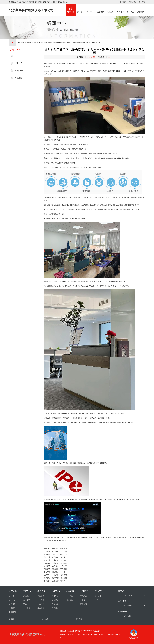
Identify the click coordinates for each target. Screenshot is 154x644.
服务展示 (47, 578)
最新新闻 (19, 56)
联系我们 (123, 2)
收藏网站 (133, 2)
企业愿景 (55, 575)
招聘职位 (47, 563)
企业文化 (140, 8)
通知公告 (19, 71)
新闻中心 (91, 8)
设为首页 (142, 2)
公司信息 (47, 581)
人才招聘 (69, 596)
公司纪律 (47, 572)
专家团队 (55, 560)
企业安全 (64, 572)
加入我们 (55, 566)
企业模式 (64, 560)
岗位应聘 (55, 569)
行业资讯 (19, 63)
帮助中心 (64, 581)
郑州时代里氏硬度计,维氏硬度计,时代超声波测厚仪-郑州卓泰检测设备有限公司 (64, 43)
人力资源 (120, 8)
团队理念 (47, 569)
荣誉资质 (55, 581)
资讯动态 (130, 8)
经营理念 (47, 566)
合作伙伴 (64, 563)
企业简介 (64, 557)
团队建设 (55, 572)
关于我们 (81, 8)
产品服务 (110, 8)
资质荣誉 (47, 560)
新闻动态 (55, 578)
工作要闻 (64, 569)
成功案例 (100, 8)
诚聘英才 (47, 575)
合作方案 (64, 566)
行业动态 (64, 578)
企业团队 (55, 563)
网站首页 (71, 8)
